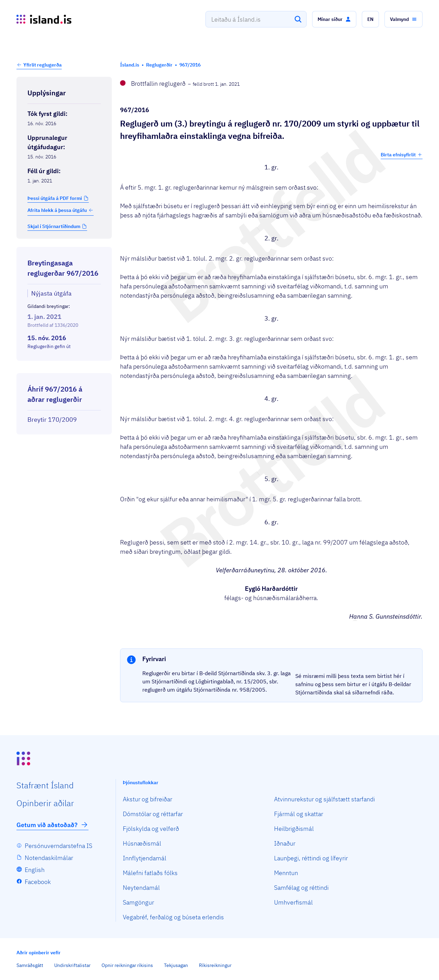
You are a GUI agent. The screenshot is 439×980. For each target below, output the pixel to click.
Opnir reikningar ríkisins (127, 965)
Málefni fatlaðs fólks (150, 873)
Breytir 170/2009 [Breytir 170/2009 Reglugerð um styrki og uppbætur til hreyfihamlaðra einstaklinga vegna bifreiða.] (52, 420)
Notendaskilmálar (49, 858)
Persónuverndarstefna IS (58, 846)
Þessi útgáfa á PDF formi (55, 198)
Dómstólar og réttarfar (153, 814)
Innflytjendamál (145, 858)
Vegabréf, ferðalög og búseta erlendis (173, 917)
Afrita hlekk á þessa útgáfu (61, 210)
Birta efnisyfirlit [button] (402, 155)
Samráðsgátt (30, 965)
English (35, 870)
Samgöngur (138, 902)
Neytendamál (141, 888)
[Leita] (298, 19)
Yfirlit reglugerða (43, 65)
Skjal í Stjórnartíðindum (54, 226)
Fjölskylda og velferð (151, 829)
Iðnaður (285, 843)
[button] (334, 19)
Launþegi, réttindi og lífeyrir (311, 858)
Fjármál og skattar (299, 814)
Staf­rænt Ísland (45, 785)
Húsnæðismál (142, 843)
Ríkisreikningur (215, 965)
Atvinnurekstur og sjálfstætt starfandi (324, 799)
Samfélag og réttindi (301, 888)
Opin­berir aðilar (45, 803)
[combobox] (256, 19)
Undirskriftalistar (72, 965)
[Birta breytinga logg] (64, 367)
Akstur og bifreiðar (147, 799)
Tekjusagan (176, 965)
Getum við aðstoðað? (52, 825)
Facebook (38, 882)
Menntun (286, 873)
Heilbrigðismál (294, 829)
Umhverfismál (293, 902)
